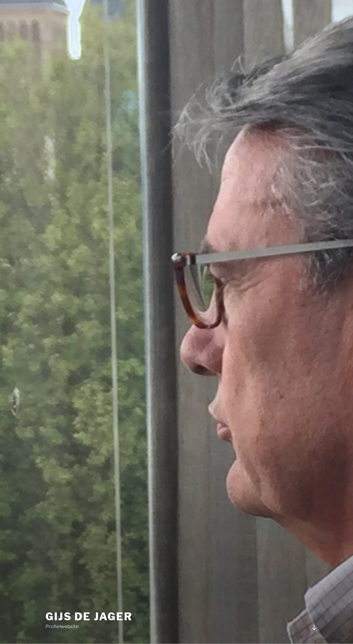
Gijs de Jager (89, 617)
